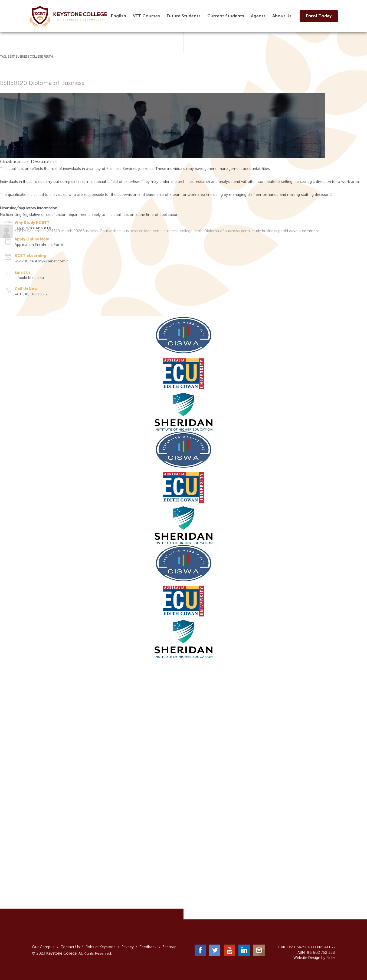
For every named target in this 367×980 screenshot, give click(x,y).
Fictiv (331, 958)
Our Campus (43, 947)
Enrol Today (319, 16)
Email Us (22, 273)
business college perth (183, 231)
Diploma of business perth (227, 231)
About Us (282, 16)
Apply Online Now (32, 239)
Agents (258, 16)
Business (90, 231)
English (119, 16)
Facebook (200, 950)
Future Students (184, 16)
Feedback (148, 947)
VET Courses (146, 16)
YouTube (230, 950)
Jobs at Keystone (101, 947)
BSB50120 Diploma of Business (42, 83)
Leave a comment (303, 231)
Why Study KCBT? (32, 223)
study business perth (269, 231)
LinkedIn (244, 950)
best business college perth (138, 231)
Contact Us (70, 947)
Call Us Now (26, 289)
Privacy (128, 947)
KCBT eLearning (30, 256)
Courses (107, 231)
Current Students (226, 16)
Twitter (215, 950)
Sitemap (169, 947)
